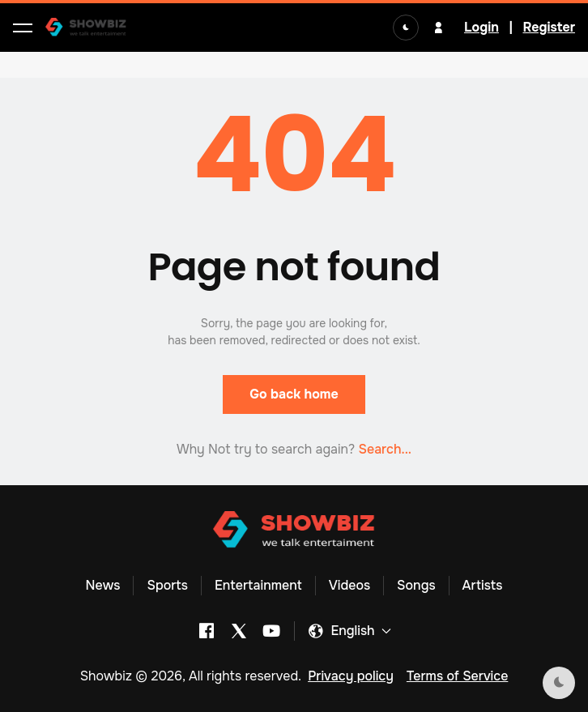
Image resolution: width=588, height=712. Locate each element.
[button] (23, 28)
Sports (167, 585)
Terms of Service (457, 676)
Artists (483, 585)
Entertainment (258, 585)
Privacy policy (351, 676)
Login (481, 27)
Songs (416, 585)
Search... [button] (385, 449)
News (103, 585)
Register (549, 27)
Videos (349, 585)
